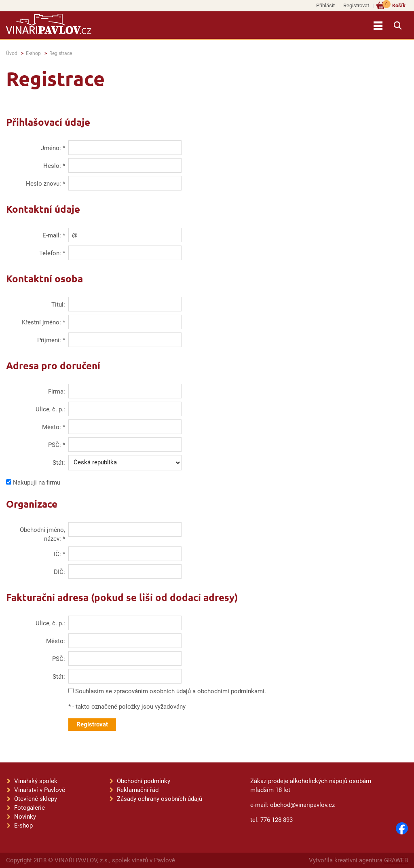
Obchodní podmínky (144, 781)
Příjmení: (49, 340)
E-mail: (52, 235)
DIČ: (59, 572)
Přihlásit (325, 5)
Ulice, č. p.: (50, 409)
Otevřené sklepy (36, 799)
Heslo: (52, 166)
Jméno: (51, 148)
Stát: (59, 463)
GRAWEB (396, 860)
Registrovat (356, 5)
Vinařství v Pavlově (40, 790)
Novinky (25, 817)
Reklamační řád (138, 790)
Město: (52, 427)
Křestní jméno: (41, 322)
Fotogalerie (30, 808)
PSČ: (55, 445)
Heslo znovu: (43, 184)
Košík (394, 5)
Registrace (61, 53)
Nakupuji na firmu (37, 483)
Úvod (12, 53)
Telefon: (50, 253)
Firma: (57, 392)
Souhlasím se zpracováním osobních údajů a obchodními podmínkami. (171, 691)
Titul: (58, 305)
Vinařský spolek (36, 781)
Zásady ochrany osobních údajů (159, 799)
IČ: (57, 554)
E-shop (33, 53)
